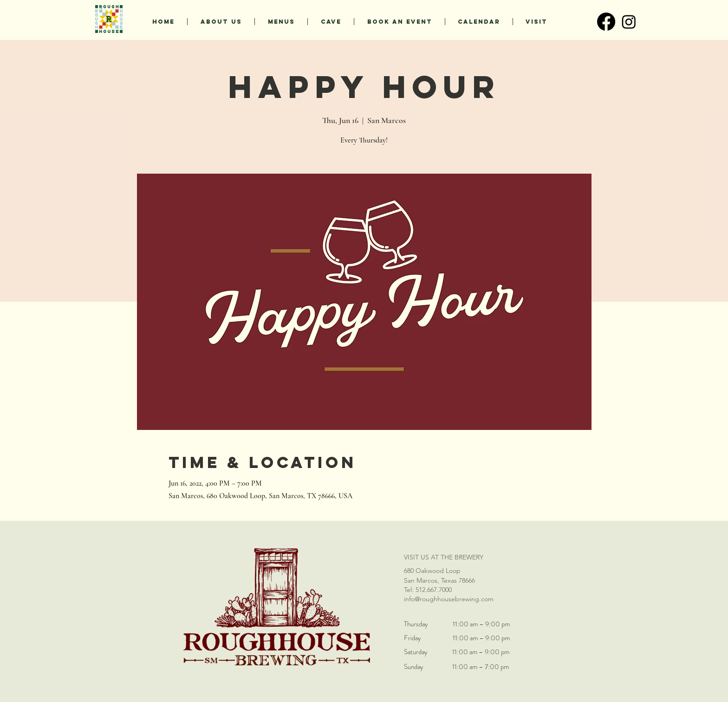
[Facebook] (606, 22)
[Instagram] (629, 22)
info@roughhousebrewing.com (449, 599)
